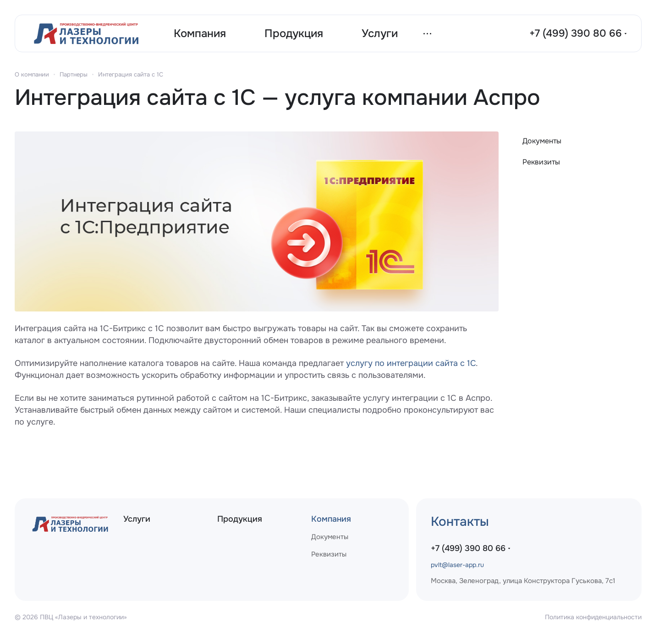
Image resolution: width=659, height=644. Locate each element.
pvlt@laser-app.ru (457, 565)
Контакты (460, 522)
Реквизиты (541, 162)
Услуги (137, 519)
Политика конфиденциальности (593, 617)
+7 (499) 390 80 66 (576, 33)
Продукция (240, 519)
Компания (331, 519)
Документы (542, 141)
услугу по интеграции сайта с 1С (411, 363)
